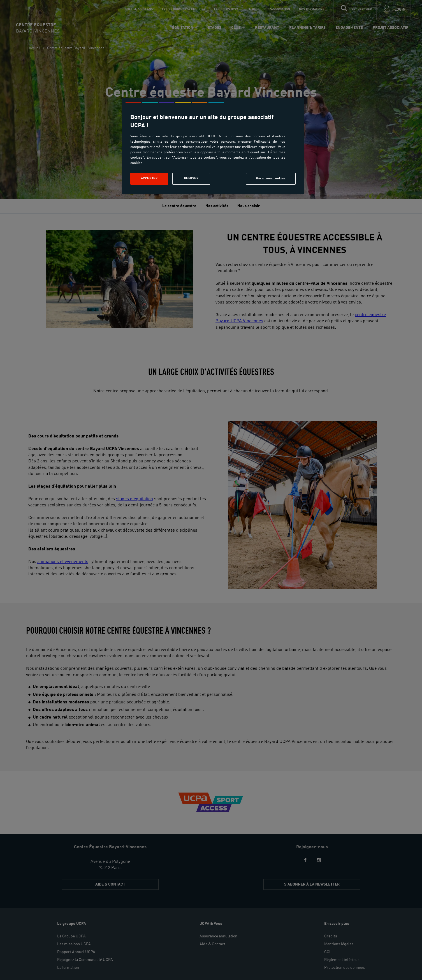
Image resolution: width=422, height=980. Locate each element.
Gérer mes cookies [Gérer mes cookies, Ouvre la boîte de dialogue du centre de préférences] (271, 179)
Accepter (149, 179)
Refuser (191, 179)
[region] (213, 146)
